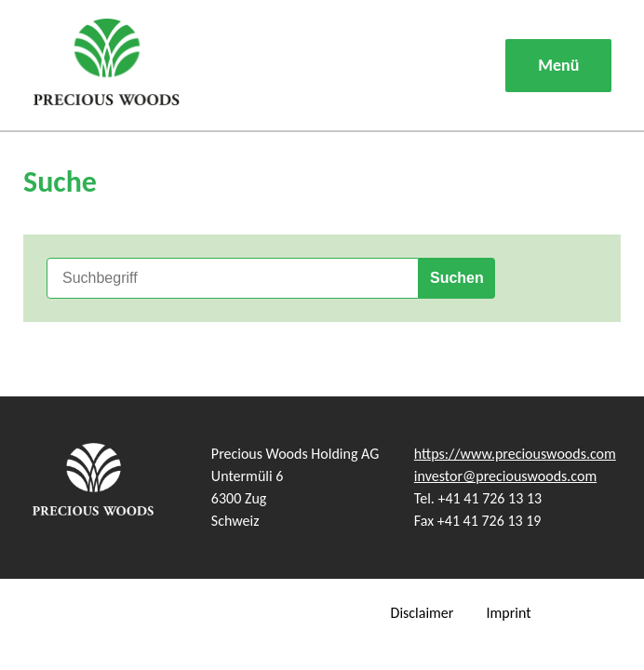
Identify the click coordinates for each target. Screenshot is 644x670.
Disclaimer (423, 613)
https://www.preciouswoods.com (515, 454)
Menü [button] (558, 65)
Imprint (508, 613)
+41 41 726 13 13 (490, 498)
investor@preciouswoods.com (505, 476)
